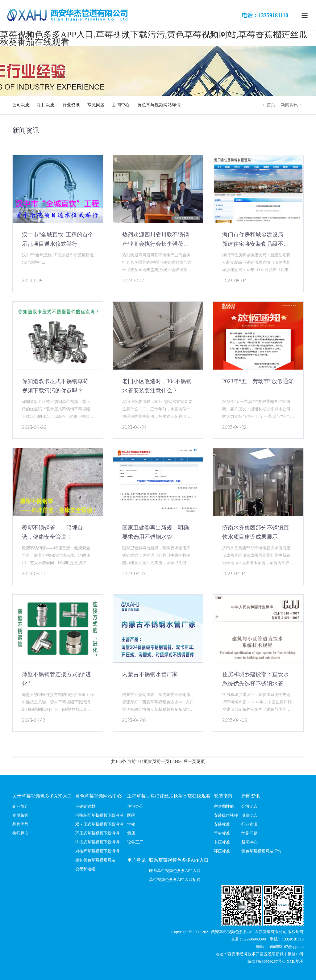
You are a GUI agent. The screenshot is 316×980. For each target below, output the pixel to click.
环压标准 (222, 851)
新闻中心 (121, 105)
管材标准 (222, 833)
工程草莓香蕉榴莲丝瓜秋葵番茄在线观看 (169, 796)
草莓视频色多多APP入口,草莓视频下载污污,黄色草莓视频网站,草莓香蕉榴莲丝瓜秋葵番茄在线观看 (154, 38)
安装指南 (223, 796)
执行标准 (20, 833)
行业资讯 (71, 105)
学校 (131, 824)
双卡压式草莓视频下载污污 (99, 824)
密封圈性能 (224, 806)
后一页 (190, 762)
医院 (131, 815)
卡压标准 (222, 842)
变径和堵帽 (85, 869)
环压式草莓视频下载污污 (97, 833)
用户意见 (136, 860)
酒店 (131, 833)
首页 (271, 105)
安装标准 (222, 824)
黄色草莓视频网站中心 (98, 796)
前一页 (163, 762)
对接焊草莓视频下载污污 (97, 851)
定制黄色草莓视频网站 (95, 860)
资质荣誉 (20, 815)
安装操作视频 (226, 815)
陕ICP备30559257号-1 (267, 961)
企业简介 (20, 806)
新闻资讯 (289, 105)
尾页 (201, 762)
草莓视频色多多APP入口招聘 (175, 879)
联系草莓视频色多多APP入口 (179, 860)
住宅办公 (135, 806)
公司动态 (21, 105)
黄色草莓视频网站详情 (159, 105)
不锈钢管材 (85, 806)
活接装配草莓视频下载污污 (99, 815)
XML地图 (295, 961)
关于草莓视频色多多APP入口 (42, 796)
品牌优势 (20, 824)
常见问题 (96, 105)
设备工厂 (135, 842)
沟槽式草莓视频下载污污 (97, 842)
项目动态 (46, 105)
